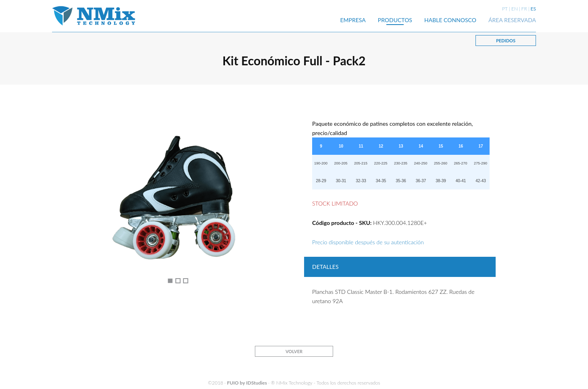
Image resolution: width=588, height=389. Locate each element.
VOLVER (294, 351)
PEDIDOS (506, 41)
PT (505, 9)
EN (515, 9)
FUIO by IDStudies (247, 383)
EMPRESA (353, 20)
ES (533, 9)
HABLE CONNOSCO (450, 20)
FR (524, 9)
